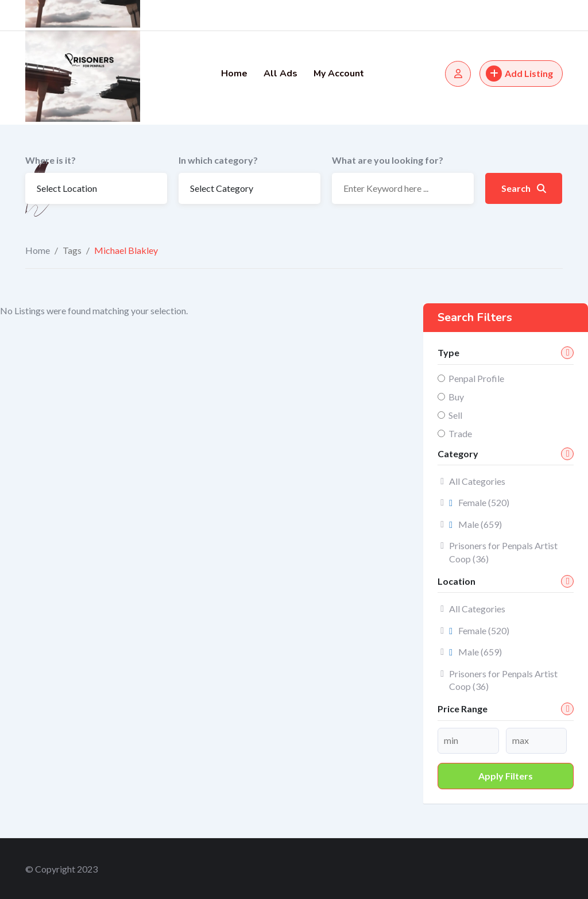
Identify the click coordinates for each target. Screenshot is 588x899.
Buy (456, 397)
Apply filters (506, 776)
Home (234, 74)
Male (475, 524)
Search (524, 188)
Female (479, 502)
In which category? (218, 160)
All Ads (281, 74)
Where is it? (51, 160)
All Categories (477, 481)
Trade (460, 433)
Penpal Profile (476, 378)
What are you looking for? (388, 160)
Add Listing (519, 74)
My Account (339, 74)
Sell (455, 415)
